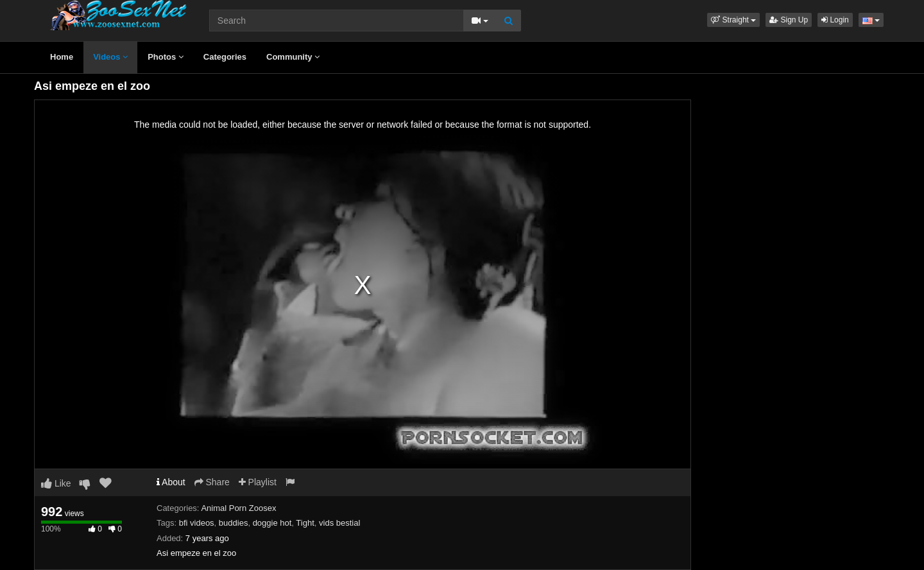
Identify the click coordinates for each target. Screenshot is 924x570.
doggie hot (272, 523)
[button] (733, 20)
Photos (166, 57)
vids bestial (339, 523)
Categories (225, 57)
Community (293, 57)
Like (56, 483)
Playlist (258, 482)
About (171, 482)
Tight (305, 523)
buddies (234, 523)
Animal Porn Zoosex (238, 508)
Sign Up (789, 20)
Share (212, 482)
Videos (110, 57)
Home (62, 57)
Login (835, 20)
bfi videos (197, 523)
